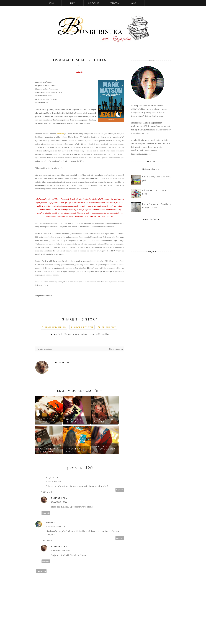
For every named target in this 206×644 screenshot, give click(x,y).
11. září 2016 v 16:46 (54, 481)
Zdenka (50, 522)
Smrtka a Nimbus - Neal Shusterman (75, 420)
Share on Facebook (55, 327)
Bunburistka (62, 362)
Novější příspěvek (44, 349)
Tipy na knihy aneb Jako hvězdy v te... (48, 450)
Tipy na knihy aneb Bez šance (104, 420)
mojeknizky (53, 477)
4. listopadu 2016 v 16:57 (61, 551)
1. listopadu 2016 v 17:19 (55, 526)
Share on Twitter (84, 327)
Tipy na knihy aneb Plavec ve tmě (76, 450)
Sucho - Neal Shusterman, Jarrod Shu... (104, 449)
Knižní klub (104, 334)
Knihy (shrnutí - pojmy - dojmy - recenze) (78, 334)
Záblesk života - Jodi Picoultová (47, 420)
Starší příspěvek (116, 349)
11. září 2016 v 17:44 (59, 502)
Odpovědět (120, 490)
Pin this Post (109, 327)
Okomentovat (41, 571)
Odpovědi (48, 492)
